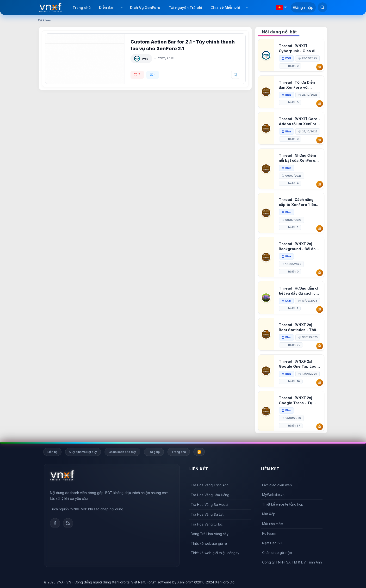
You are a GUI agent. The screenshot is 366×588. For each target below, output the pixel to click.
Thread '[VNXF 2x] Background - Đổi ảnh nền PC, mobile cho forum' (298, 246)
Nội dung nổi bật (279, 32)
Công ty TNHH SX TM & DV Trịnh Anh (292, 562)
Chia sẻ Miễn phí (225, 7)
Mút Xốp (269, 514)
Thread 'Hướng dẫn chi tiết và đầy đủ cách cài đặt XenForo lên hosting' (300, 291)
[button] (121, 7)
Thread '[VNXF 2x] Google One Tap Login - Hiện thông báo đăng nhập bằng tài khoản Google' (299, 364)
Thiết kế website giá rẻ (209, 543)
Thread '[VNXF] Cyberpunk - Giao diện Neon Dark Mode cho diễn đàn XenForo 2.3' (299, 48)
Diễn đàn (107, 7)
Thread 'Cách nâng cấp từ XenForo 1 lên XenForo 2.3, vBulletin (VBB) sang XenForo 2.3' (299, 202)
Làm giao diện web (277, 485)
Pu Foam (269, 533)
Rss (68, 523)
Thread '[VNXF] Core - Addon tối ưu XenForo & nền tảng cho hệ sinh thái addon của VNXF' (299, 121)
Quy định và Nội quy (83, 452)
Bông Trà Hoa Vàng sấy (210, 534)
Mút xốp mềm (273, 524)
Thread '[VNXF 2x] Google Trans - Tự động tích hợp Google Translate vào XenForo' (298, 400)
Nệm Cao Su (272, 543)
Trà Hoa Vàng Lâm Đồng (210, 495)
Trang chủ (82, 8)
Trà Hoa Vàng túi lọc (207, 524)
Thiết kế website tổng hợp (283, 504)
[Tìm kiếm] (323, 7)
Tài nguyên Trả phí (185, 8)
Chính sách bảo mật (122, 452)
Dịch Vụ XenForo (145, 8)
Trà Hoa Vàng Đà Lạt (207, 514)
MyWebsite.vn (273, 495)
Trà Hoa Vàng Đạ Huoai (209, 504)
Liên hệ (52, 452)
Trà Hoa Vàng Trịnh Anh (210, 485)
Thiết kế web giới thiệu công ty (215, 553)
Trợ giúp (154, 452)
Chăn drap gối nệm (277, 553)
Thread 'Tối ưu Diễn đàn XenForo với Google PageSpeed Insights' (297, 85)
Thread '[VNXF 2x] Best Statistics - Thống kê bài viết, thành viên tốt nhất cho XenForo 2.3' (300, 327)
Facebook (55, 523)
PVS (145, 59)
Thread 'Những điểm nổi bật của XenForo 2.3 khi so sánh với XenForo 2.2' (297, 158)
